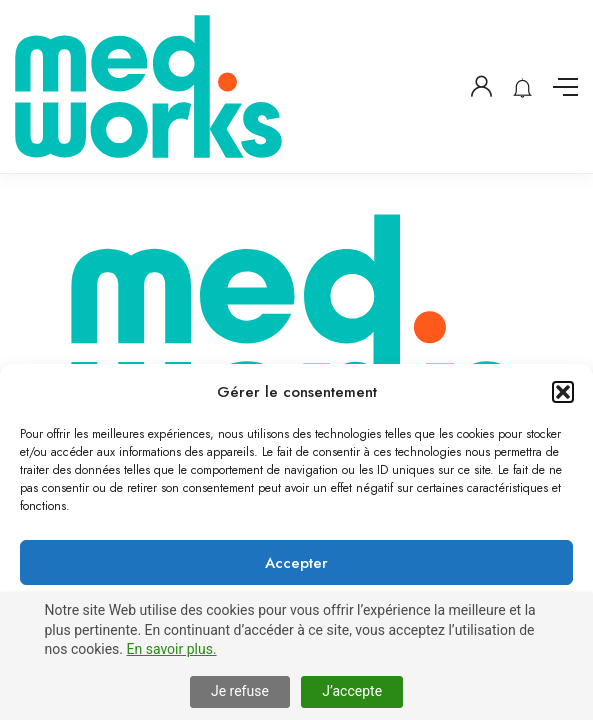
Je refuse (240, 691)
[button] (563, 392)
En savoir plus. (172, 649)
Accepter (296, 563)
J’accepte (352, 691)
